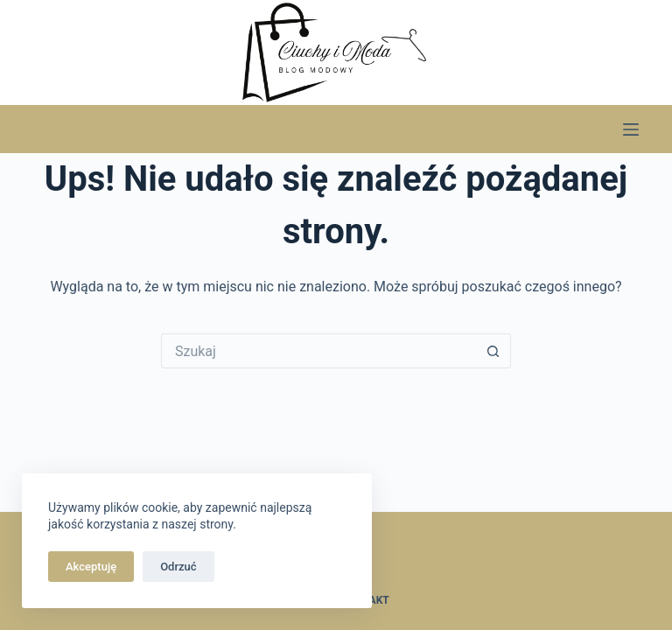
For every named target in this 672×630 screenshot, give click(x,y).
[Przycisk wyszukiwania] (493, 351)
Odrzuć (178, 567)
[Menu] (631, 129)
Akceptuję (91, 567)
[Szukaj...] (318, 351)
